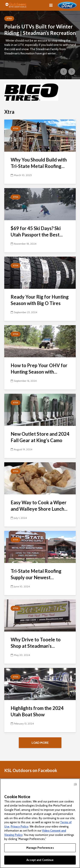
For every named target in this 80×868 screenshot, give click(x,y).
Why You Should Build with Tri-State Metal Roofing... (39, 163)
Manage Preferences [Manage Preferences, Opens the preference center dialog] (40, 848)
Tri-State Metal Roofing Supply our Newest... (36, 574)
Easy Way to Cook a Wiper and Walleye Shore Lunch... (39, 506)
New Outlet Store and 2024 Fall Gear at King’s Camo (40, 437)
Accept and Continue (40, 860)
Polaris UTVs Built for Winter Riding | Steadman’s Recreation (40, 30)
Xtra (9, 19)
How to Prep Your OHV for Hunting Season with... (39, 369)
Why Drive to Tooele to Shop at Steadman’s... (36, 643)
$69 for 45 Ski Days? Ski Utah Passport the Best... (37, 231)
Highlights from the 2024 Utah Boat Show (37, 711)
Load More (40, 743)
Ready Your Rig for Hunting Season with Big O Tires (40, 300)
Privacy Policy (20, 826)
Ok (75, 784)
